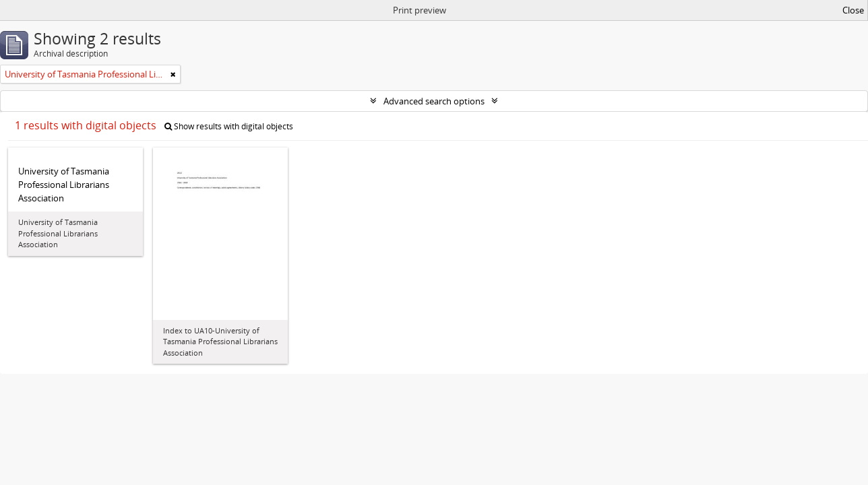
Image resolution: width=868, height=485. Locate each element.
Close (853, 10)
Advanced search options (434, 101)
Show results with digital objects (229, 126)
